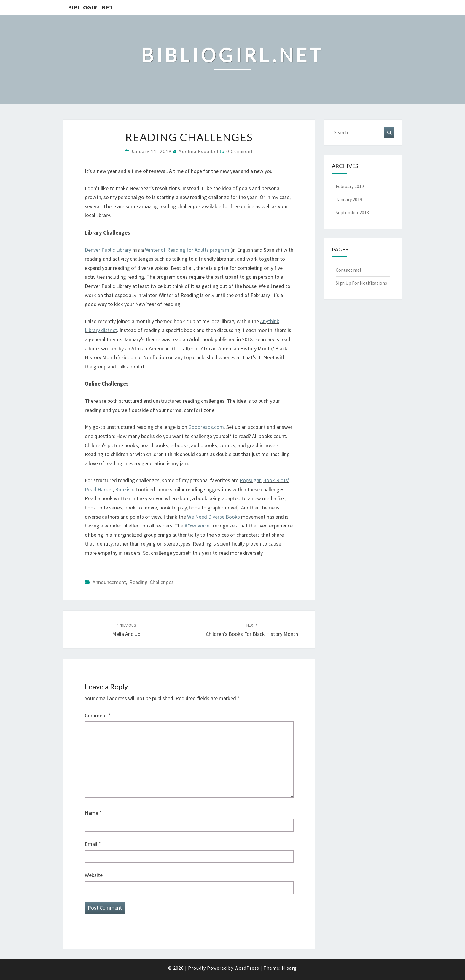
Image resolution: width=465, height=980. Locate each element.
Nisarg (289, 968)
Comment (98, 715)
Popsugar (250, 480)
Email (93, 844)
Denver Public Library (108, 250)
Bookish (124, 489)
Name (93, 813)
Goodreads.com (206, 427)
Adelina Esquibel (199, 151)
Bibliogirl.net (90, 7)
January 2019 (349, 199)
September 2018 (352, 212)
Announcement (109, 582)
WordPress (247, 968)
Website (94, 875)
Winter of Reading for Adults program (187, 250)
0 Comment (240, 151)
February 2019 (350, 186)
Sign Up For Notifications (361, 283)
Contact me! (348, 270)
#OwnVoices (198, 526)
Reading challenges (152, 582)
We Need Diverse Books (214, 517)
